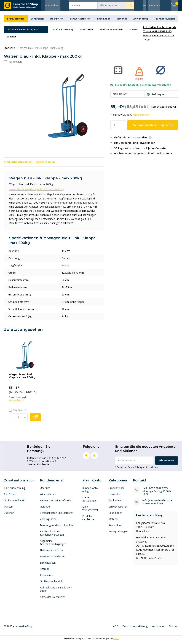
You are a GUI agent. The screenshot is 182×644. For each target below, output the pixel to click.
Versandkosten (141, 117)
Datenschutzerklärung (53, 559)
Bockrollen (57, 21)
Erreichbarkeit (48, 565)
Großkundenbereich (111, 32)
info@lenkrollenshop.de (157, 503)
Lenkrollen (37, 21)
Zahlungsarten (48, 522)
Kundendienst (53, 5)
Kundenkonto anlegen (90, 492)
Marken (134, 32)
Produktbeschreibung (18, 165)
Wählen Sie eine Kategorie (23, 32)
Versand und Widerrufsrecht (56, 503)
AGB (116, 629)
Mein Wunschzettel (90, 511)
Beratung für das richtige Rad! (57, 528)
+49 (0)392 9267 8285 (155, 491)
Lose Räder (104, 21)
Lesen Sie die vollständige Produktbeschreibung (37, 192)
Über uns (45, 491)
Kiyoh (116, 641)
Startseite (9, 50)
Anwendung (141, 21)
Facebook (86, 457)
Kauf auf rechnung (63, 32)
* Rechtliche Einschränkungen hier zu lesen (136, 470)
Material (122, 21)
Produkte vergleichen (89, 520)
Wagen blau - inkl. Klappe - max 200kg (22, 379)
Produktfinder (16, 21)
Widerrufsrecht (48, 497)
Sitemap (45, 572)
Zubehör (11, 39)
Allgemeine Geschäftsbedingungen (53, 545)
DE (144, 5)
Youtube (94, 457)
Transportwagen (165, 21)
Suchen (130, 5)
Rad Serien (87, 32)
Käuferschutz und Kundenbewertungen (52, 536)
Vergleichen (18, 413)
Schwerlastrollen (80, 21)
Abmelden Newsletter (52, 600)
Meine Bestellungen (90, 502)
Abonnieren (166, 463)
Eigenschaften (45, 165)
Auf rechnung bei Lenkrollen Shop (56, 592)
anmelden (154, 5)
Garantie (45, 509)
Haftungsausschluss (51, 553)
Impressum (46, 578)
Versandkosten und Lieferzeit (57, 515)
